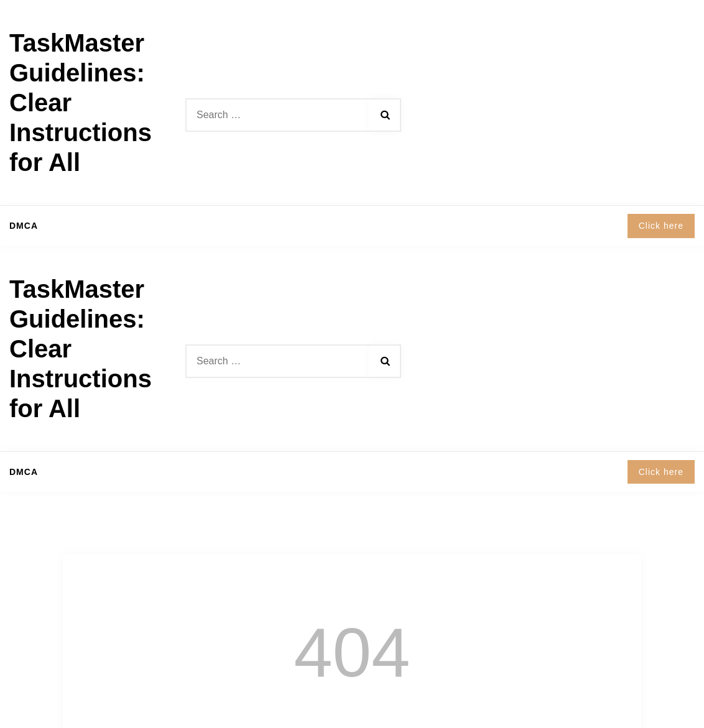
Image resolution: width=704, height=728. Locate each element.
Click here (661, 226)
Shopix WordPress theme (406, 710)
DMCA (24, 226)
